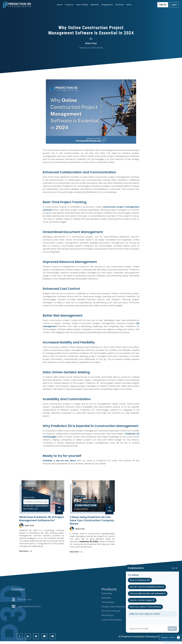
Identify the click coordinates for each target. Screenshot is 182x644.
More (129, 5)
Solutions (120, 5)
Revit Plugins (113, 617)
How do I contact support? (142, 600)
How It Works (82, 5)
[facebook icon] (20, 639)
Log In (174, 5)
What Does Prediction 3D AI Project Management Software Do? (42, 519)
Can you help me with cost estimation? (148, 593)
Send (172, 629)
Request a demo (170, 635)
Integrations (107, 5)
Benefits (95, 5)
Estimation (112, 598)
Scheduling (112, 594)
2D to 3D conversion (117, 612)
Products (69, 5)
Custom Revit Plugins (117, 622)
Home (60, 5)
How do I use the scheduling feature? (147, 587)
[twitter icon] (38, 639)
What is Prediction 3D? (140, 580)
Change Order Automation (120, 608)
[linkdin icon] (29, 639)
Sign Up (163, 5)
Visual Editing (113, 603)
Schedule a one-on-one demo (59, 461)
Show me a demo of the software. (145, 607)
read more (25, 551)
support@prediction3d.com (21, 609)
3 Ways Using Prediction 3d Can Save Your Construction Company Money (92, 520)
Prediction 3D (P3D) (89, 542)
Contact (11, 589)
